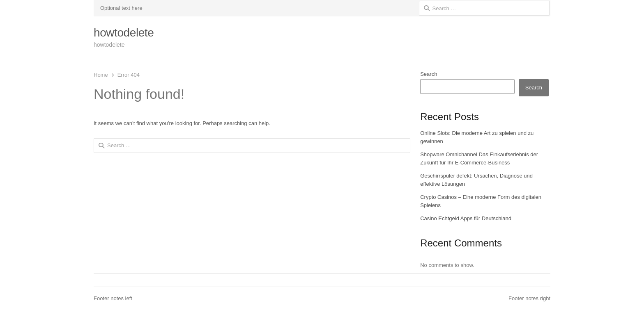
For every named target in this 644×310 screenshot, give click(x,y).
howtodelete (124, 33)
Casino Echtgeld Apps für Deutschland (466, 218)
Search (429, 74)
